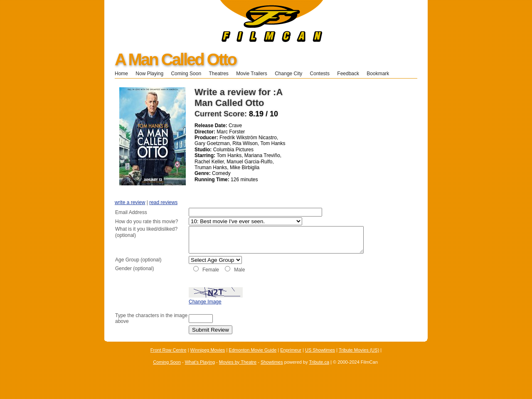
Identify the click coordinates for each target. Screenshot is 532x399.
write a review (130, 202)
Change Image (184, 311)
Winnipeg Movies (208, 359)
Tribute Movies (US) (359, 359)
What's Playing (200, 371)
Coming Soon (186, 74)
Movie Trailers (252, 74)
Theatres (218, 74)
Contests (320, 74)
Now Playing (149, 74)
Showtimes (272, 371)
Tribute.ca (319, 371)
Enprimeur (291, 359)
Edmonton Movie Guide (252, 359)
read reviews (163, 202)
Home (121, 74)
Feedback (348, 74)
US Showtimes (320, 359)
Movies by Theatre (238, 371)
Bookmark (381, 74)
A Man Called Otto (175, 59)
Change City (288, 74)
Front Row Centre (169, 359)
